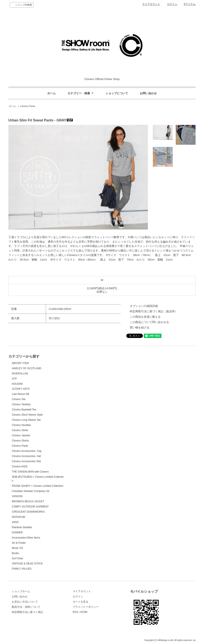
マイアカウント (151, 4)
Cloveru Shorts (20, 441)
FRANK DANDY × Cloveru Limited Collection (38, 486)
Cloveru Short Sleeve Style (27, 415)
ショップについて (117, 93)
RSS (75, 612)
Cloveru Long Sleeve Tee (26, 420)
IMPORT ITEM (20, 363)
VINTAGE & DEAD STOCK (27, 564)
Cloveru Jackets (21, 435)
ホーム (51, 93)
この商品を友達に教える (145, 317)
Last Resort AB (21, 394)
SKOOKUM (18, 517)
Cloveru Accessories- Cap (27, 451)
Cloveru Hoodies (21, 425)
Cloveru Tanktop (21, 404)
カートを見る (81, 602)
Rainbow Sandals (22, 527)
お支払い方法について (25, 602)
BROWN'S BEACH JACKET (28, 501)
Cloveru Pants (28, 106)
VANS (15, 522)
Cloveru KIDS (20, 467)
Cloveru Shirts (20, 430)
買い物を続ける (140, 327)
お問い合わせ (148, 93)
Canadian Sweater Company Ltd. (31, 491)
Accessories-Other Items (26, 538)
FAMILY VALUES (22, 569)
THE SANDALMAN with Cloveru (30, 472)
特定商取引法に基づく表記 (27, 612)
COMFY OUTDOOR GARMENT (30, 507)
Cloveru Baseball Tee (24, 410)
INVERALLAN (20, 374)
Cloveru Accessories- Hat (26, 456)
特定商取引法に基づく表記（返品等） (154, 311)
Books (15, 553)
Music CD (17, 548)
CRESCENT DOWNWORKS (28, 512)
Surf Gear (17, 558)
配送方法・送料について (26, 607)
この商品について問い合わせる (149, 322)
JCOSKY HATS (21, 389)
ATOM (84, 612)
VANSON (17, 496)
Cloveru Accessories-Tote (26, 461)
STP (14, 379)
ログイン (172, 4)
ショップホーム (21, 591)
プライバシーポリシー (86, 607)
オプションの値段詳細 (144, 306)
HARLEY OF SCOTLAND (27, 368)
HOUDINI (17, 384)
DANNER (17, 532)
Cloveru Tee (19, 399)
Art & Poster (19, 543)
